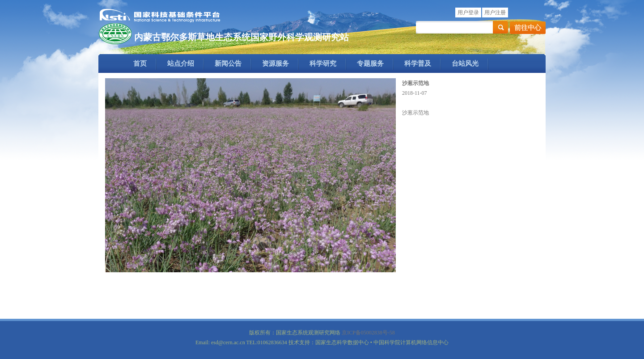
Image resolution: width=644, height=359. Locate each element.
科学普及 (418, 63)
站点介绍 (181, 63)
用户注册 (495, 13)
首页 (140, 63)
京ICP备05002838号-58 (368, 333)
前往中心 (528, 28)
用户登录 (468, 13)
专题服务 (370, 63)
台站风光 (465, 63)
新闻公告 (228, 63)
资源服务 (275, 63)
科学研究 (323, 63)
